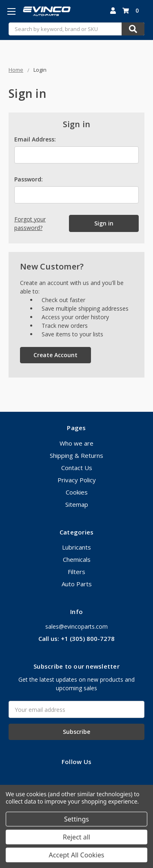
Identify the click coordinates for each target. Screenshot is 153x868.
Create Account (55, 355)
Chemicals (77, 559)
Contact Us (77, 468)
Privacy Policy (77, 480)
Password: (29, 179)
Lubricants (76, 547)
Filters (76, 572)
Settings (76, 819)
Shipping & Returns (76, 455)
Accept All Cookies (77, 855)
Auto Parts (77, 584)
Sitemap (77, 504)
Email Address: (35, 139)
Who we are (76, 443)
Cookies (77, 492)
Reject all (76, 837)
